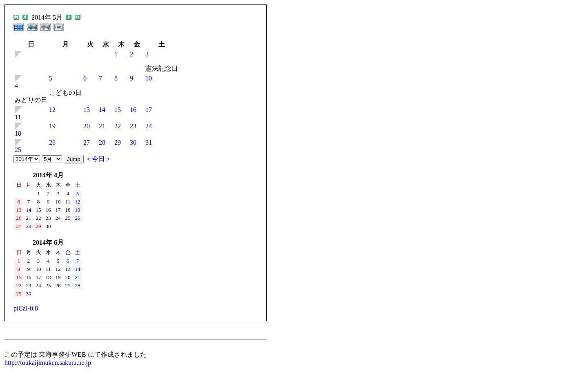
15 (118, 110)
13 (87, 110)
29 (118, 142)
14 (102, 110)
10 (149, 78)
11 (18, 117)
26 (52, 142)
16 (133, 110)
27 (87, 142)
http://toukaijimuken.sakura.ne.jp (48, 363)
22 (118, 126)
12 (52, 110)
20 (87, 126)
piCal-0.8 (26, 308)
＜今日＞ (98, 159)
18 (18, 133)
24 (149, 126)
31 (149, 142)
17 (149, 110)
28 (102, 142)
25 (18, 150)
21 (102, 126)
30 (133, 142)
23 (133, 126)
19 (52, 126)
